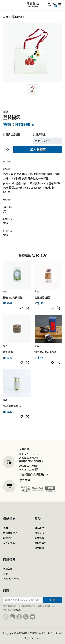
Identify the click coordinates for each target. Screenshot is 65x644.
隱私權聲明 (40, 543)
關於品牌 (39, 528)
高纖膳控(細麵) (43, 297)
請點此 (17, 610)
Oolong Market (11, 578)
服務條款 (39, 548)
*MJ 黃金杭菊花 (12, 406)
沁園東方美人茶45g (45, 352)
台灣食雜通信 (10, 533)
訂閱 (52, 600)
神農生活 (8, 568)
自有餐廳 (39, 538)
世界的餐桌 (9, 543)
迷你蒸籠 (8, 352)
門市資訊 (39, 533)
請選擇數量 (39, 134)
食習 (5, 573)
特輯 (5, 528)
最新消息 (8, 538)
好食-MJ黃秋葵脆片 (14, 297)
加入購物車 (38, 149)
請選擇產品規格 (12, 134)
